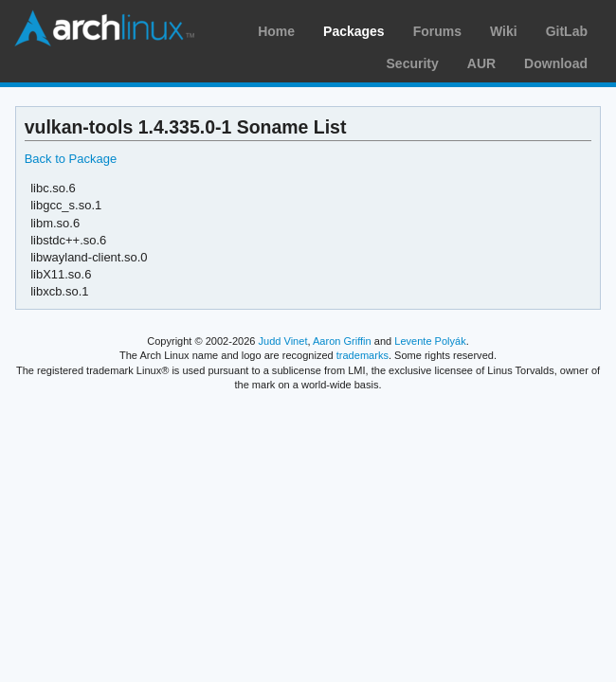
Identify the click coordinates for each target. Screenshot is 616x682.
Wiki (504, 31)
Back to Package (71, 159)
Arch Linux (104, 28)
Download (556, 63)
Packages (354, 31)
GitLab (567, 31)
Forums (437, 31)
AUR (481, 63)
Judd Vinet (283, 341)
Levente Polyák (430, 341)
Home (276, 31)
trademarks (362, 355)
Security (413, 63)
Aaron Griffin (342, 341)
